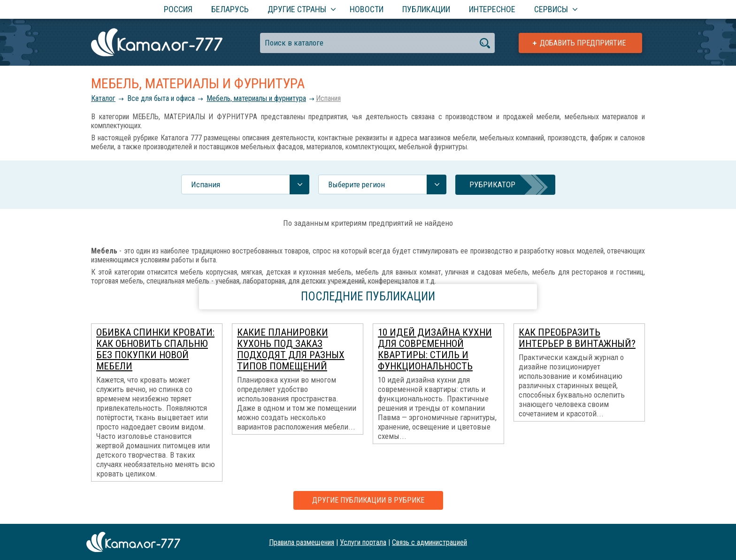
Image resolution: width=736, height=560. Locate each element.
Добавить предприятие (583, 43)
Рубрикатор (492, 184)
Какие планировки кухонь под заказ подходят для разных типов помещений (291, 349)
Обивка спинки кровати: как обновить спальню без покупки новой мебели (155, 349)
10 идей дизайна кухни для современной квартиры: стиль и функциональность (435, 349)
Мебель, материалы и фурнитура (256, 98)
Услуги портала (363, 542)
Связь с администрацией (429, 542)
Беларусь (230, 9)
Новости (367, 9)
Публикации (426, 9)
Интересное (492, 9)
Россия (178, 9)
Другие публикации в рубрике (368, 500)
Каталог (103, 98)
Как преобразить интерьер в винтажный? (577, 338)
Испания (328, 98)
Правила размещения (302, 542)
